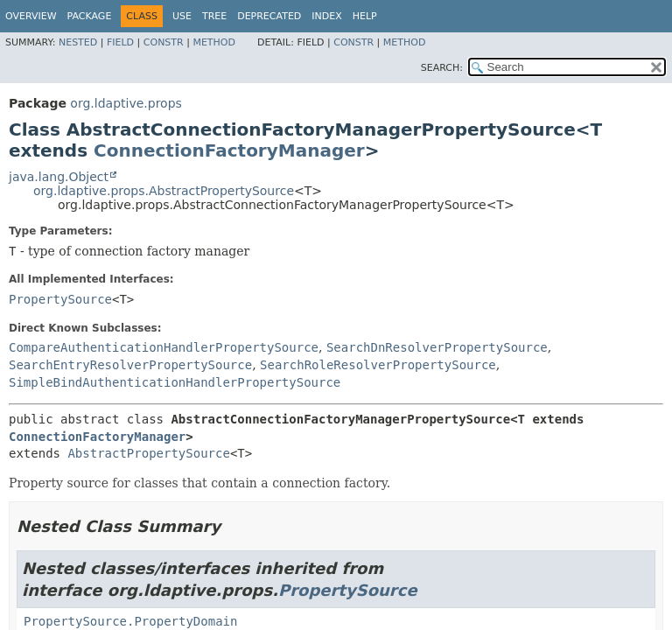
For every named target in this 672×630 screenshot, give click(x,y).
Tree (214, 16)
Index (326, 16)
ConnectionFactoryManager (229, 150)
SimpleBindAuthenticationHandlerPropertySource (175, 382)
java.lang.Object (59, 177)
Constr (164, 42)
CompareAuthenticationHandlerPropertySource (164, 347)
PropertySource (60, 299)
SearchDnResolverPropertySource (437, 347)
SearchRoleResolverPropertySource (378, 365)
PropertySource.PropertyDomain (130, 621)
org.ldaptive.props (126, 103)
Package (90, 16)
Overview (31, 16)
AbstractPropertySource (148, 453)
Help (365, 16)
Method (214, 42)
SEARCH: (442, 68)
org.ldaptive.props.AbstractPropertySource (164, 191)
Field (120, 42)
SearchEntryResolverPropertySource (130, 365)
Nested (78, 42)
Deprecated (269, 16)
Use (182, 16)
